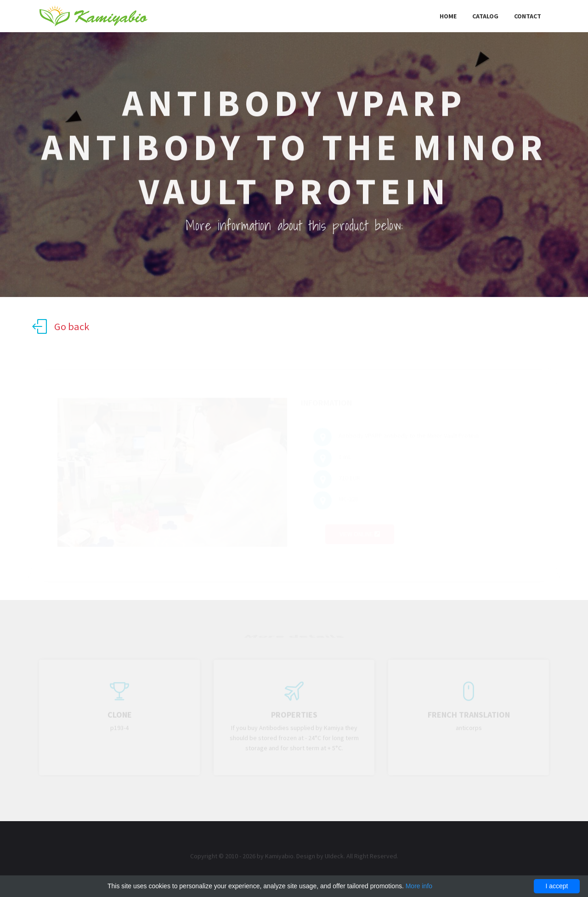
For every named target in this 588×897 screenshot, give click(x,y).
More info (419, 886)
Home (448, 16)
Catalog (485, 16)
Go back (61, 326)
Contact (528, 16)
